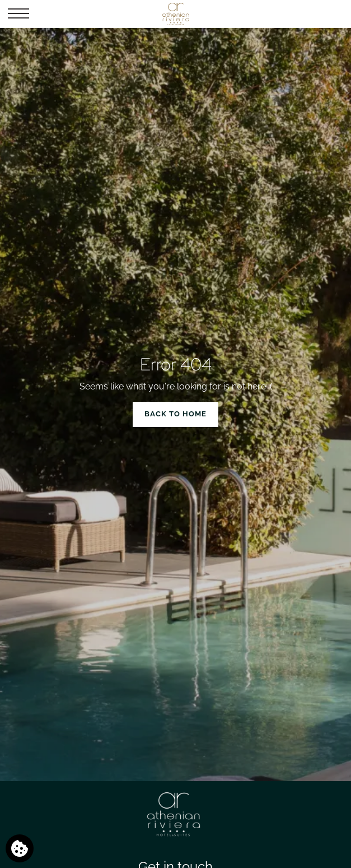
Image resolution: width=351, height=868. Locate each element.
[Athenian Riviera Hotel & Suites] (175, 14)
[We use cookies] (20, 848)
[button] (18, 14)
